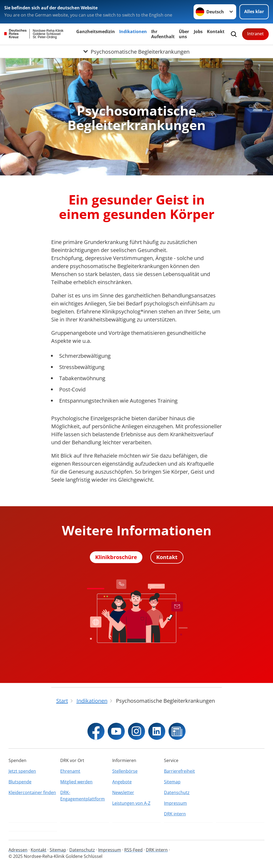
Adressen (18, 850)
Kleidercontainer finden (32, 792)
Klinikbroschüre (116, 557)
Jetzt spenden (22, 771)
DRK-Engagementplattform (83, 796)
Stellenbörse (125, 771)
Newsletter (123, 792)
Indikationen (133, 32)
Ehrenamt (70, 771)
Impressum (175, 803)
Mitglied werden (76, 782)
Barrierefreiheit (179, 771)
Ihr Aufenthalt (163, 34)
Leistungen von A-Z (131, 803)
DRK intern (175, 814)
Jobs (198, 32)
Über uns (184, 34)
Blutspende (20, 782)
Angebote (122, 782)
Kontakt (216, 32)
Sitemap (172, 782)
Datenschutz (177, 792)
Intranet (255, 34)
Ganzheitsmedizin (96, 32)
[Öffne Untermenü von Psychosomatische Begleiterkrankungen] (136, 52)
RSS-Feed (133, 850)
